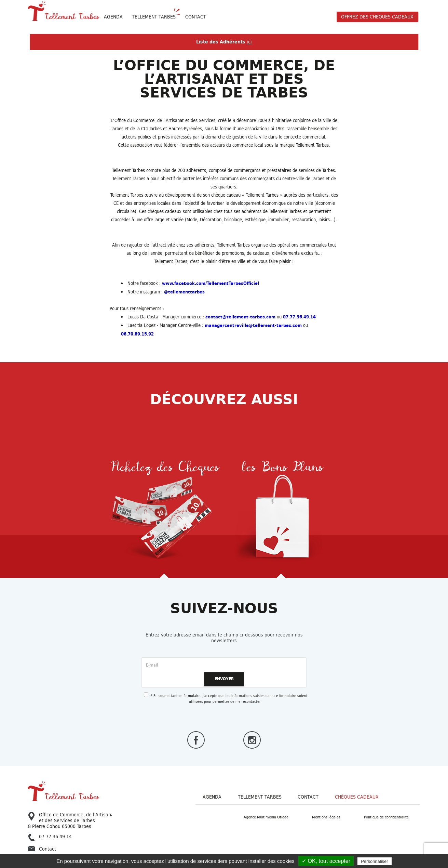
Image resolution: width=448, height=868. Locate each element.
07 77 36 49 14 (50, 837)
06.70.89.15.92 (137, 334)
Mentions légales (326, 817)
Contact (196, 17)
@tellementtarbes (184, 292)
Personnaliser (375, 861)
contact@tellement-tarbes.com (240, 317)
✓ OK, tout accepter (326, 861)
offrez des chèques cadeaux (377, 17)
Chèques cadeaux (357, 797)
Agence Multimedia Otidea (266, 817)
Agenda (113, 17)
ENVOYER (224, 679)
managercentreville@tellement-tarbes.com (253, 325)
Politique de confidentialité (386, 817)
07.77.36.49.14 (299, 317)
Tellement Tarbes (260, 797)
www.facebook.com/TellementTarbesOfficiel (211, 283)
